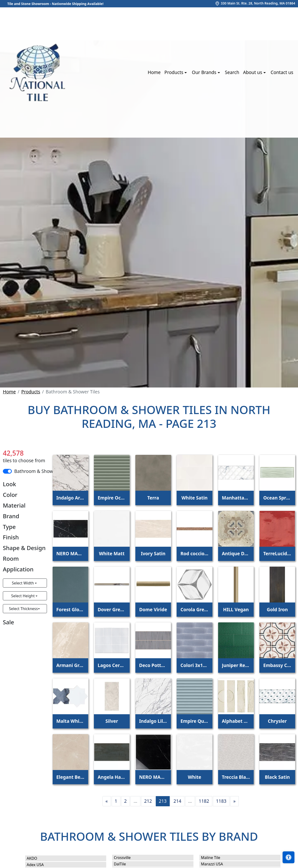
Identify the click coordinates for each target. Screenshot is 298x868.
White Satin (194, 498)
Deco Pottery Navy (153, 665)
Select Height (23, 596)
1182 (204, 801)
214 (177, 801)
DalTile (125, 864)
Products (31, 392)
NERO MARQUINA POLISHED (71, 553)
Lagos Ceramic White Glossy (112, 665)
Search (232, 72)
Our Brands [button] (205, 72)
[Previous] (107, 801)
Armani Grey (71, 665)
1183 (221, 801)
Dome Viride (153, 609)
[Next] (234, 801)
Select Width (23, 583)
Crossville (127, 858)
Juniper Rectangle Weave (236, 665)
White (195, 777)
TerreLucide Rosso (277, 553)
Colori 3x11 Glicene (195, 665)
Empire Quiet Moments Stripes (195, 721)
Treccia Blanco (236, 777)
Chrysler (277, 721)
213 (163, 801)
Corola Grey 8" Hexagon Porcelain (195, 609)
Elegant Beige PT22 (71, 777)
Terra (153, 498)
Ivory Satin (153, 553)
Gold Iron (277, 609)
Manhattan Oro (236, 498)
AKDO (37, 858)
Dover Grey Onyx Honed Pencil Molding (112, 609)
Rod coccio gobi (195, 553)
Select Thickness (23, 609)
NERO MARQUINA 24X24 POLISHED (153, 777)
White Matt (112, 553)
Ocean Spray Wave (277, 498)
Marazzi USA (217, 864)
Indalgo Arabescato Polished (71, 498)
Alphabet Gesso (236, 721)
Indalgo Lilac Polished (153, 721)
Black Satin (277, 777)
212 (148, 801)
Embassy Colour (277, 665)
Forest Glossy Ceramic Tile (71, 609)
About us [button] (253, 72)
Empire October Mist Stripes (112, 498)
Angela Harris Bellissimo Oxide (112, 777)
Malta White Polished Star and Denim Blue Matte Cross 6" (71, 721)
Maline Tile (216, 858)
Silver (112, 721)
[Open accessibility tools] (289, 857)
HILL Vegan (236, 609)
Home (154, 72)
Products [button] (175, 72)
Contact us (282, 72)
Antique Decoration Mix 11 (236, 553)
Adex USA (40, 865)
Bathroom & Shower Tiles (41, 471)
